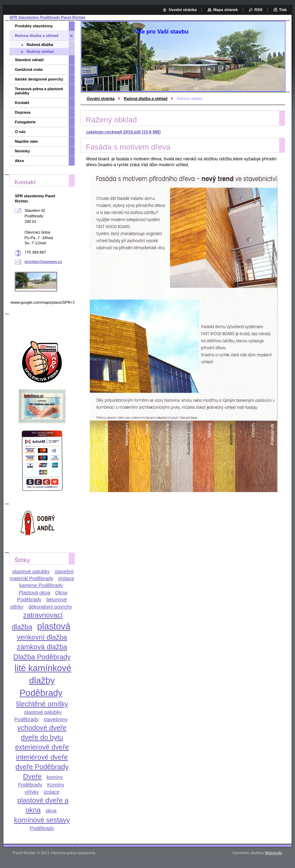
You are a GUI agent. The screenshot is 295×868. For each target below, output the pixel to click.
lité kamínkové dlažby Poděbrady (43, 680)
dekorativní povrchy (50, 607)
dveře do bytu (42, 737)
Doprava (23, 112)
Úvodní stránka (101, 98)
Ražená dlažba (40, 45)
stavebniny (56, 719)
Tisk (283, 10)
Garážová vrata (29, 69)
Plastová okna (34, 593)
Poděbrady (42, 828)
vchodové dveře (42, 728)
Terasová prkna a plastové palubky (39, 91)
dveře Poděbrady (42, 767)
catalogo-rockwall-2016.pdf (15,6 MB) (123, 132)
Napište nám (26, 141)
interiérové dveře (42, 757)
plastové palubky (31, 572)
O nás (20, 132)
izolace (52, 792)
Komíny (55, 785)
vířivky (32, 792)
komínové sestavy (42, 820)
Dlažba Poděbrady (42, 657)
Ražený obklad (40, 51)
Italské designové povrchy (39, 79)
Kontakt (22, 103)
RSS (259, 10)
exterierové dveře (42, 747)
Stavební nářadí (29, 60)
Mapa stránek (226, 10)
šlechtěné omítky (42, 704)
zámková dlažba (42, 647)
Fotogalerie (25, 122)
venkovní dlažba (42, 637)
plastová (54, 626)
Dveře (32, 776)
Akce (20, 161)
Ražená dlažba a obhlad (146, 98)
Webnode (274, 853)
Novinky (22, 151)
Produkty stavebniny (34, 26)
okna (51, 811)
